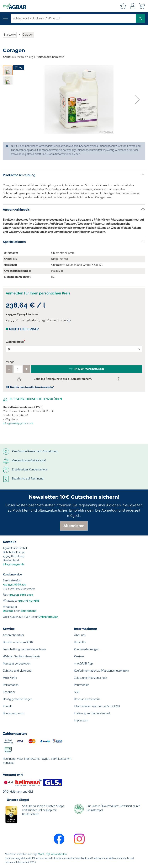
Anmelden (133, 6)
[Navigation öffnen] (5, 18)
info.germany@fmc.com (18, 423)
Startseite (10, 35)
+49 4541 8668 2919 (21, 595)
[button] (137, 100)
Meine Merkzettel (123, 6)
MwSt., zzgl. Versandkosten (52, 854)
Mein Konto (10, 678)
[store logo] (13, 6)
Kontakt (8, 706)
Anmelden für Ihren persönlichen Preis (38, 293)
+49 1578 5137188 (28, 601)
